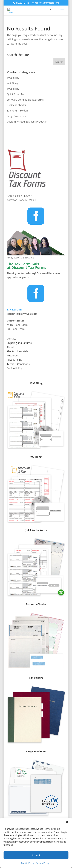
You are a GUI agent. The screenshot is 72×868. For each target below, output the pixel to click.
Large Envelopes (16, 116)
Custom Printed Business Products (27, 122)
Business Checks (16, 105)
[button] (67, 822)
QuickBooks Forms (18, 94)
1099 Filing (13, 78)
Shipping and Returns (19, 343)
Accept (36, 855)
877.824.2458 (22, 3)
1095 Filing (13, 89)
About (10, 347)
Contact (11, 339)
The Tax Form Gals (18, 351)
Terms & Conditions (18, 364)
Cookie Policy (28, 863)
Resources (13, 355)
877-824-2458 (15, 309)
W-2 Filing (12, 83)
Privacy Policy (43, 863)
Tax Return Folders (18, 111)
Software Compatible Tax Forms (25, 100)
